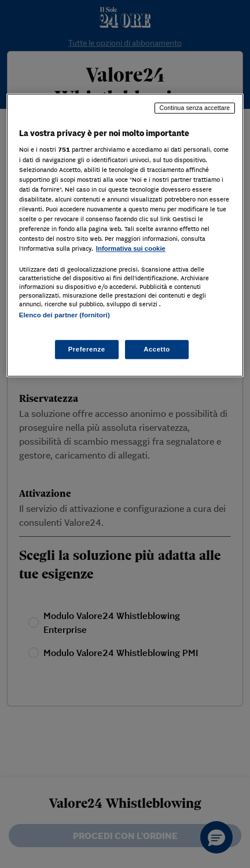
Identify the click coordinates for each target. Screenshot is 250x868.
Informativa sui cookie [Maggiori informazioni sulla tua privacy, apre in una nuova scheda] (131, 248)
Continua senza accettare (195, 108)
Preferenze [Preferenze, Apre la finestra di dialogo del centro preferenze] (87, 349)
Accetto (157, 349)
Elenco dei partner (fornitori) (65, 315)
